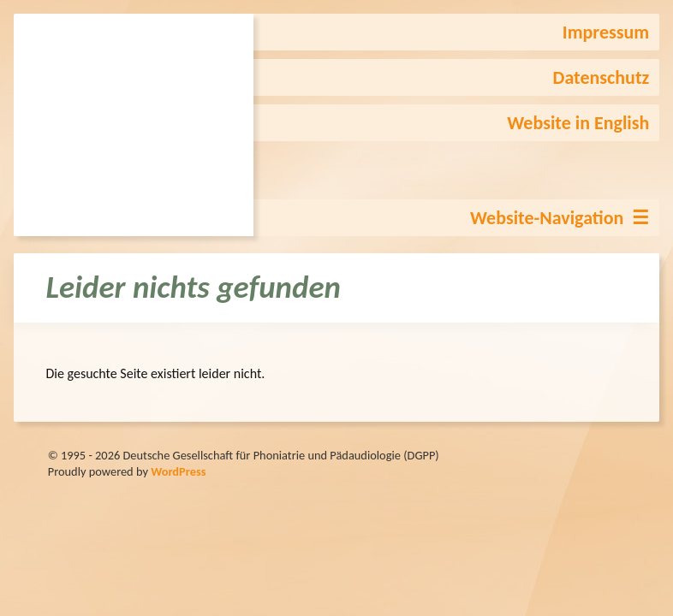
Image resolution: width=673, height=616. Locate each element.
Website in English (578, 123)
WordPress (178, 471)
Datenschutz (602, 77)
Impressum (606, 32)
